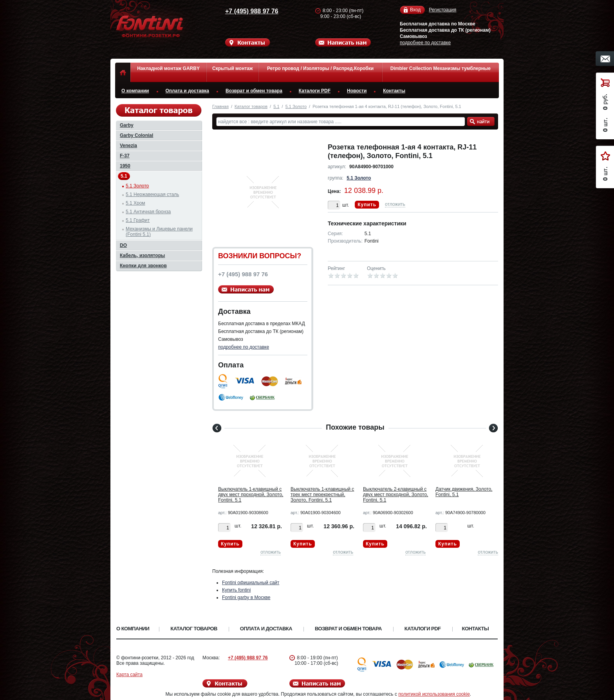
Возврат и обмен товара (254, 91)
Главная (220, 106)
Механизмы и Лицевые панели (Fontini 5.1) (159, 232)
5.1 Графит (138, 220)
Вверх (528, 675)
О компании (135, 91)
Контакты (394, 91)
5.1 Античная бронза (148, 212)
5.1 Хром (135, 203)
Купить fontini (236, 590)
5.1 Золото (296, 106)
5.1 (276, 106)
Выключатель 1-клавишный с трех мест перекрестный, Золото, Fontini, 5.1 (322, 495)
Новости (357, 91)
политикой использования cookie (434, 694)
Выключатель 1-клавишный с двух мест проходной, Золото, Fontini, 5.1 (251, 495)
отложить (395, 204)
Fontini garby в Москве (246, 597)
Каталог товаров (251, 106)
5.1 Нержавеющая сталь (152, 194)
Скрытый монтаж (232, 68)
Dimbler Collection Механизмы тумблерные (441, 68)
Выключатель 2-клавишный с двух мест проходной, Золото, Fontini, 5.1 (395, 495)
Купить (367, 205)
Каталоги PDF (315, 91)
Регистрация (442, 10)
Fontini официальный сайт (251, 583)
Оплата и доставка (188, 91)
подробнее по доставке (425, 43)
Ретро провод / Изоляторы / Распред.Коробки (320, 68)
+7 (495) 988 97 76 (244, 11)
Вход (415, 10)
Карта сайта (129, 675)
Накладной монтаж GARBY (168, 68)
